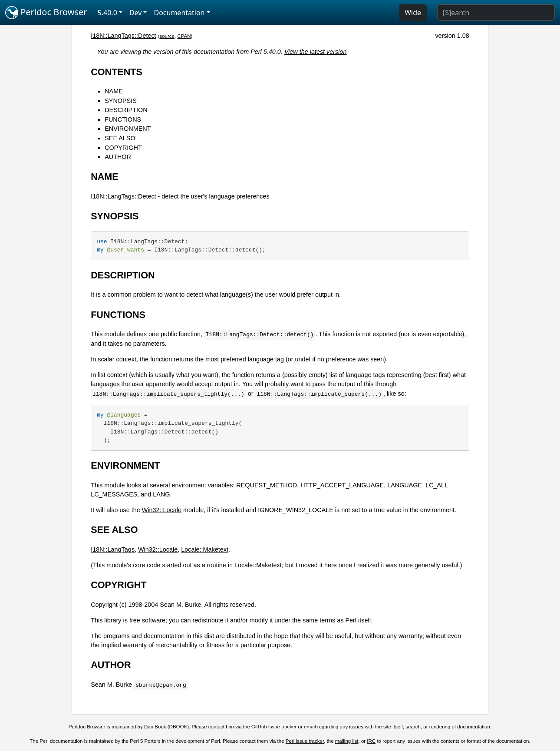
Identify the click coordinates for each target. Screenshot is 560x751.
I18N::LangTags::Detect (123, 36)
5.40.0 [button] (107, 13)
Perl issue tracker (305, 741)
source (167, 36)
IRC (371, 741)
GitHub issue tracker (274, 727)
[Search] (496, 13)
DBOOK (178, 727)
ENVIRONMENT (128, 129)
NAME (114, 91)
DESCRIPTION (126, 110)
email (310, 727)
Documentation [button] (179, 13)
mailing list (347, 741)
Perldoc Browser (46, 13)
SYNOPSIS (121, 101)
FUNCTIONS (123, 119)
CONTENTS (117, 72)
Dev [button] (136, 13)
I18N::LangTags (113, 549)
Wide (413, 13)
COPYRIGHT (123, 148)
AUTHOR (118, 157)
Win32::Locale (162, 510)
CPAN (184, 36)
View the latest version (316, 52)
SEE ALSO (120, 138)
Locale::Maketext (205, 549)
